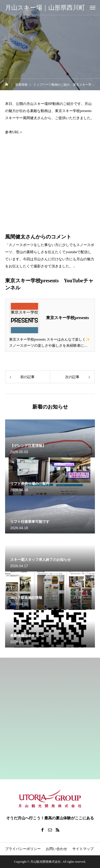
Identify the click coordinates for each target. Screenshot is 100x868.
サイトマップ (83, 849)
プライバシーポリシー (23, 849)
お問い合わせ (56, 849)
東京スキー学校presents (68, 318)
